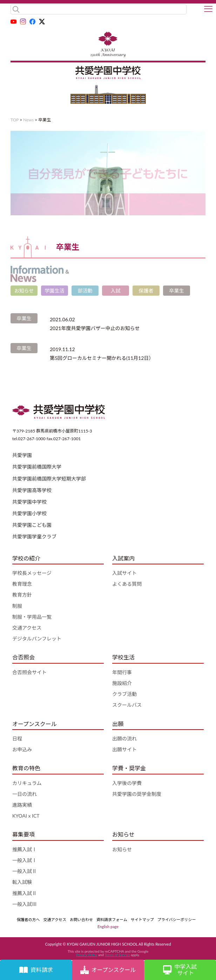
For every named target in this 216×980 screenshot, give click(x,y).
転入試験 (22, 882)
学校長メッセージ (32, 573)
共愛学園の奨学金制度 (137, 794)
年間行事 (122, 672)
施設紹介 (122, 683)
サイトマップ (142, 919)
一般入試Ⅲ (25, 904)
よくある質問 (127, 584)
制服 (17, 606)
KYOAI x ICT (26, 816)
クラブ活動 (124, 694)
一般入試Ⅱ (25, 871)
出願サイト (124, 749)
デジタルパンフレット (37, 639)
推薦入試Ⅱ (25, 893)
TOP (15, 120)
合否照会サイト (29, 672)
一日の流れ (25, 794)
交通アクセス (27, 628)
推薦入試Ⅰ (25, 849)
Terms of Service (117, 955)
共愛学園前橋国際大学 (37, 467)
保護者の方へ (28, 919)
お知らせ (122, 849)
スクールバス (127, 705)
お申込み (22, 749)
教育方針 (22, 595)
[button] (208, 9)
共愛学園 (22, 455)
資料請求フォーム (112, 919)
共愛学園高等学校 (32, 490)
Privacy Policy (87, 955)
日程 (17, 739)
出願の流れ (124, 739)
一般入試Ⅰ (25, 860)
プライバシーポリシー (177, 919)
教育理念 (22, 584)
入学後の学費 (127, 783)
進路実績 (22, 805)
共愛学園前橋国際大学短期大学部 (49, 479)
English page (108, 927)
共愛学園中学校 (29, 502)
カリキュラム (27, 783)
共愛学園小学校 (29, 513)
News (28, 120)
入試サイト (124, 573)
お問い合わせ (81, 919)
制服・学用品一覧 (32, 617)
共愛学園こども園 (32, 525)
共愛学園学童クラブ (34, 536)
